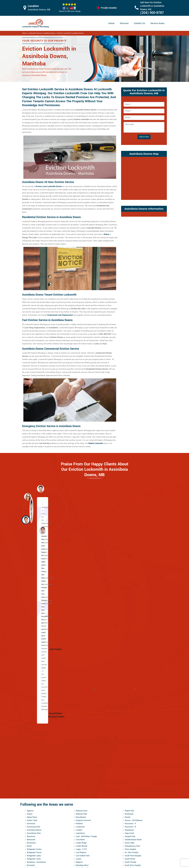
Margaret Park (82, 625)
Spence (128, 631)
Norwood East (81, 715)
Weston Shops (131, 782)
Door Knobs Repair (82, 855)
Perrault (79, 747)
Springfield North (132, 634)
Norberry (79, 692)
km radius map (144, 178)
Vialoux (128, 734)
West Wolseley (131, 773)
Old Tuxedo (80, 724)
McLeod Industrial (83, 638)
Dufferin (30, 692)
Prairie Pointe (81, 763)
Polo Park (80, 753)
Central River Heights (36, 647)
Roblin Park (129, 561)
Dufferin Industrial (34, 695)
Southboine (129, 622)
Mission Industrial (83, 667)
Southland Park (131, 628)
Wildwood (129, 792)
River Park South (83, 795)
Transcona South (132, 692)
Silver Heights (130, 599)
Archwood (31, 574)
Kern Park (31, 801)
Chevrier (30, 657)
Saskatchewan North (133, 590)
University (129, 718)
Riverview (80, 808)
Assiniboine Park (34, 583)
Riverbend (80, 801)
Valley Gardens (131, 724)
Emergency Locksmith (114, 855)
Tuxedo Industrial (132, 708)
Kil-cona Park (32, 805)
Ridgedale (80, 782)
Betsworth (31, 590)
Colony (30, 670)
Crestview (31, 679)
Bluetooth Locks (112, 841)
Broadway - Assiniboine (36, 612)
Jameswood (32, 792)
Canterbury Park (33, 638)
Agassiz (30, 561)
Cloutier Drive (32, 667)
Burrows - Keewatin (35, 634)
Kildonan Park (81, 564)
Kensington (32, 798)
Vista (127, 744)
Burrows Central (33, 631)
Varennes (129, 728)
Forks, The (31, 737)
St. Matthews (130, 657)
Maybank (79, 634)
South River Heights (133, 615)
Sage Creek (129, 583)
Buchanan (31, 625)
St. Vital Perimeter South (135, 667)
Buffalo (30, 628)
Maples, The (81, 622)
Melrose (79, 651)
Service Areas (157, 23)
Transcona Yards (132, 695)
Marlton (79, 628)
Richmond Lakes (83, 776)
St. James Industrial (133, 647)
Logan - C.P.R (81, 599)
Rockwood (129, 564)
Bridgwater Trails (34, 609)
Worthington (130, 811)
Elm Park (31, 721)
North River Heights (84, 705)
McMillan (80, 641)
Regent (79, 773)
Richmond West (82, 779)
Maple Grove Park (83, 618)
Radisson (80, 769)
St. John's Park (131, 651)
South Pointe (130, 609)
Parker (78, 737)
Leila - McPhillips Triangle (86, 586)
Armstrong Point (34, 577)
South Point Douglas (133, 606)
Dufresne (31, 699)
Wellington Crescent (133, 753)
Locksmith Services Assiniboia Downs (42, 33)
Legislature (80, 583)
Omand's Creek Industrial (86, 728)
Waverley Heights (132, 747)
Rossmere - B (130, 577)
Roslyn (128, 567)
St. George (129, 644)
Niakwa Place (81, 689)
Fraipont (30, 744)
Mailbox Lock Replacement (116, 850)
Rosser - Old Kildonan (134, 570)
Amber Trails (32, 570)
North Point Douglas (84, 702)
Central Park (32, 644)
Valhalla (128, 721)
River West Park (82, 798)
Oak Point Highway (83, 721)
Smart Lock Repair (82, 850)
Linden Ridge (81, 593)
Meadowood (81, 644)
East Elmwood (33, 712)
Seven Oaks (130, 593)
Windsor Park (130, 801)
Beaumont (31, 586)
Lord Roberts (81, 602)
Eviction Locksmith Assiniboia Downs (70, 33)
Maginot (79, 612)
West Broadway (131, 760)
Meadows (80, 647)
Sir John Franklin (132, 602)
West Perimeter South (134, 769)
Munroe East (81, 673)
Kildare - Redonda (34, 808)
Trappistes (129, 699)
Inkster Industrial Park (36, 782)
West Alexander (131, 756)
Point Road (80, 750)
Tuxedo (128, 705)
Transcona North (132, 689)
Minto (78, 660)
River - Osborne (82, 789)
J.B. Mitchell (32, 789)
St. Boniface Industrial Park (136, 641)
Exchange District (34, 731)
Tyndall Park (130, 712)
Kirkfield (79, 574)
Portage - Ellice (82, 760)
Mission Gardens (83, 663)
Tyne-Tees (129, 715)
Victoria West (130, 740)
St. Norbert (129, 660)
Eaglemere (31, 705)
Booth (29, 596)
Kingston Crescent (83, 570)
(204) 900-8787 (152, 13)
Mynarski (80, 683)
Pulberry (79, 766)
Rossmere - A (130, 574)
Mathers (79, 631)
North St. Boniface (83, 708)
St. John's (129, 654)
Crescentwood (33, 676)
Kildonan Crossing (34, 811)
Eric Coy (30, 728)
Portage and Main (83, 756)
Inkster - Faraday (34, 776)
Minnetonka (81, 654)
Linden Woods (82, 596)
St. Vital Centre (131, 663)
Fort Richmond (33, 740)
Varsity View (130, 731)
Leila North (80, 590)
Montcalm (80, 670)
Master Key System (82, 840)
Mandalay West (82, 615)
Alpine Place (32, 567)
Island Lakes (32, 785)
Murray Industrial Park (85, 679)
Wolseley (129, 805)
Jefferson (31, 795)
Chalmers (31, 654)
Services (124, 23)
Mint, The (80, 657)
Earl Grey (31, 708)
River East (80, 792)
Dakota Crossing (34, 683)
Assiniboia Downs (34, 580)
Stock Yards (130, 670)
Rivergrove (80, 805)
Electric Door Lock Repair (84, 845)
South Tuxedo (130, 618)
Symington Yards (132, 676)
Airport (30, 564)
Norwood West (82, 718)
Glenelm (30, 753)
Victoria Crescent (132, 737)
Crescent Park (33, 673)
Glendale (31, 750)
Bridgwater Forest (34, 602)
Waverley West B (132, 750)
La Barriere (80, 577)
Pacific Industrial (83, 731)
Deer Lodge (32, 689)
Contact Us (139, 23)
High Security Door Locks (84, 836)
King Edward (81, 567)
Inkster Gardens (33, 779)
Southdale (129, 625)
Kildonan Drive (82, 561)
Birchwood (31, 593)
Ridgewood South (83, 785)
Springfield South (132, 638)
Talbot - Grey (130, 679)
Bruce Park (31, 622)
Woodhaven (130, 808)
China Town (32, 660)
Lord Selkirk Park (83, 606)
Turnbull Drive (130, 702)
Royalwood (129, 580)
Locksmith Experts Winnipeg (111, 865)
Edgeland (31, 718)
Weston (128, 779)
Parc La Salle (81, 734)
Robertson (80, 811)
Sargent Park (130, 586)
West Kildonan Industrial (135, 766)
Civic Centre (32, 663)
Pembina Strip (82, 744)
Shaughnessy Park (132, 596)
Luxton (79, 609)
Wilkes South (130, 795)
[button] (43, 530)
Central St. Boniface (35, 651)
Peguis (79, 740)
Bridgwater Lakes (34, 606)
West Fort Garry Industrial (135, 763)
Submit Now (144, 137)
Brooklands (31, 618)
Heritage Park (32, 769)
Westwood (129, 785)
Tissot (127, 686)
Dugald (30, 702)
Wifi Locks (109, 845)
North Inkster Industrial (85, 699)
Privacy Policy (111, 836)
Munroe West (81, 676)
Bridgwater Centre (34, 599)
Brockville (31, 615)
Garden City (32, 747)
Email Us (141, 836)
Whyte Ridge (130, 789)
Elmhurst (31, 724)
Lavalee (79, 580)
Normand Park (82, 695)
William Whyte (131, 798)
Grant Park (31, 760)
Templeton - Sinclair (133, 683)
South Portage (131, 612)
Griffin (30, 766)
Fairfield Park (32, 734)
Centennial (31, 641)
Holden (30, 773)
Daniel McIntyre (33, 686)
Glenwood (31, 756)
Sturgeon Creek (131, 673)
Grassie (30, 763)
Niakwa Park (81, 686)
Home (111, 23)
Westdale (129, 776)
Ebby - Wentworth (34, 715)
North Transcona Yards (85, 712)
